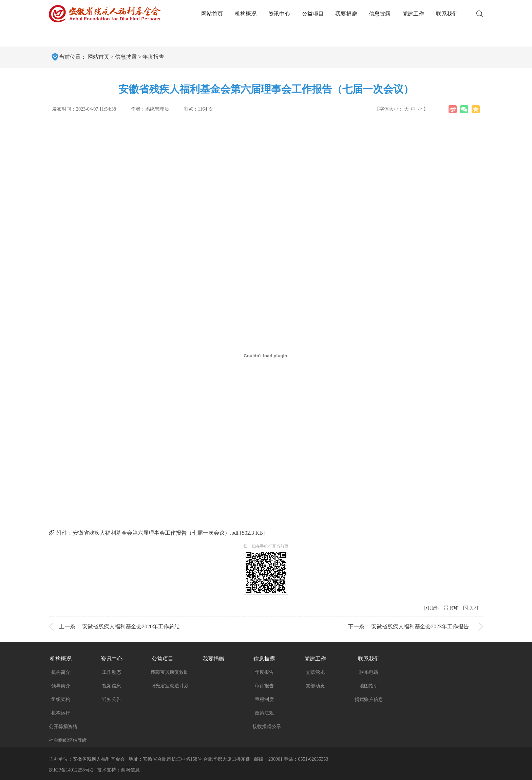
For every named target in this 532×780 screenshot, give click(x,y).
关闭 (474, 608)
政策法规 (264, 713)
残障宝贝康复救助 (170, 672)
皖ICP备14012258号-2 (71, 770)
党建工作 (413, 14)
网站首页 (212, 14)
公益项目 (313, 14)
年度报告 (153, 57)
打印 (454, 608)
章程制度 (264, 699)
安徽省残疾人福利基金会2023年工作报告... (422, 626)
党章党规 (315, 672)
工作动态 (112, 672)
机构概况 (246, 14)
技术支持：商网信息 (118, 770)
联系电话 (369, 672)
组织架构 (61, 699)
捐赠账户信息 (369, 699)
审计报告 (264, 686)
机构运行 (61, 713)
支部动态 (315, 686)
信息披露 (380, 14)
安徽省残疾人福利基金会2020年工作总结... (133, 626)
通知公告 (112, 699)
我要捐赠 (346, 14)
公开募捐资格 (63, 727)
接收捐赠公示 (267, 727)
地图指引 (369, 686)
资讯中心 (279, 14)
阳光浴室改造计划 (170, 686)
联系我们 (447, 14)
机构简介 (61, 672)
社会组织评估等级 (68, 740)
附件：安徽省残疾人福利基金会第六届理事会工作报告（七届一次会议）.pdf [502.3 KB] (160, 533)
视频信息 (112, 686)
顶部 (434, 608)
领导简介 (61, 686)
